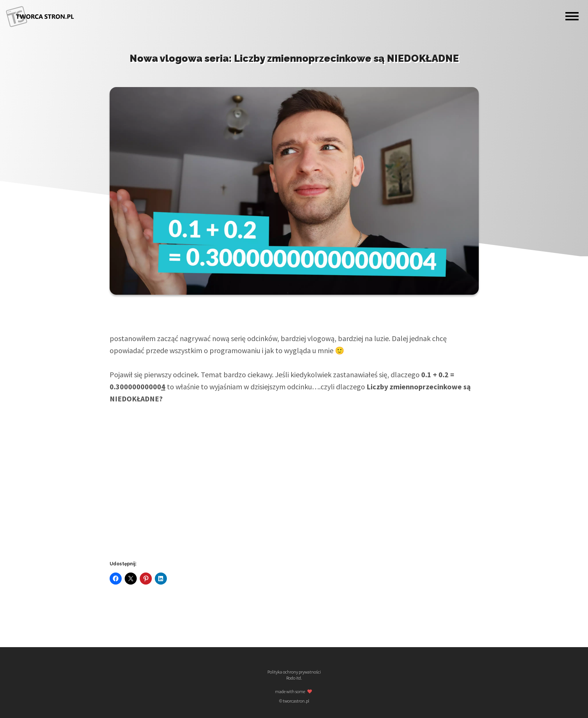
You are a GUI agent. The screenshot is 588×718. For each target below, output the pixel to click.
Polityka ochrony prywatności (294, 672)
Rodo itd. (294, 678)
